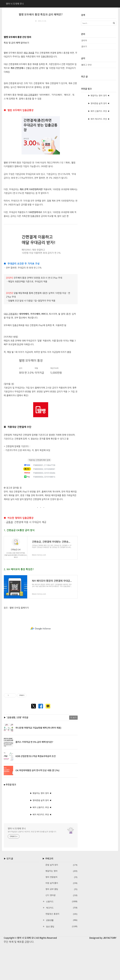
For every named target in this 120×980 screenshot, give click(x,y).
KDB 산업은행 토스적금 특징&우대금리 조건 (36, 792)
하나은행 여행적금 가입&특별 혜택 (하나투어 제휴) (38, 764)
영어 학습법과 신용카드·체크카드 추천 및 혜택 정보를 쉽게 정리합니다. (32, 868)
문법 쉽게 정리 (61, 901)
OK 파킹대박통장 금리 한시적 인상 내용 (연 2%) (37, 807)
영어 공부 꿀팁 (61, 925)
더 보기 (73, 754)
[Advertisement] (41, 42)
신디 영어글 (61, 931)
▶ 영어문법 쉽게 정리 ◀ (41, 836)
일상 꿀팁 (61, 962)
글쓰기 (84, 47)
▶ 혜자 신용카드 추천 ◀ (41, 843)
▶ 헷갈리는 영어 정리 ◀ (41, 829)
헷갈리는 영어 (61, 907)
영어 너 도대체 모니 (17, 864)
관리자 (84, 41)
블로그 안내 (86, 65)
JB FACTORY (110, 974)
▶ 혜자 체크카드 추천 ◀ (41, 851)
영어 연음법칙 (61, 913)
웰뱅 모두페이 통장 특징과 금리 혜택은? (41, 15)
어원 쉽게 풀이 (61, 919)
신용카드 (61, 937)
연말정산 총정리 (61, 950)
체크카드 (61, 944)
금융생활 (61, 956)
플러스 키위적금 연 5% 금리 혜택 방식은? (34, 778)
